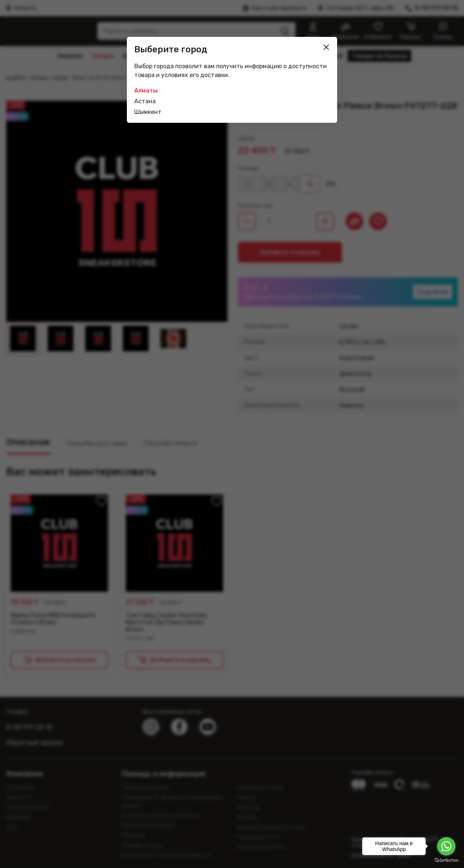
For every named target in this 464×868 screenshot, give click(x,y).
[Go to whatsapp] (446, 846)
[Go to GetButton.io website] (446, 860)
